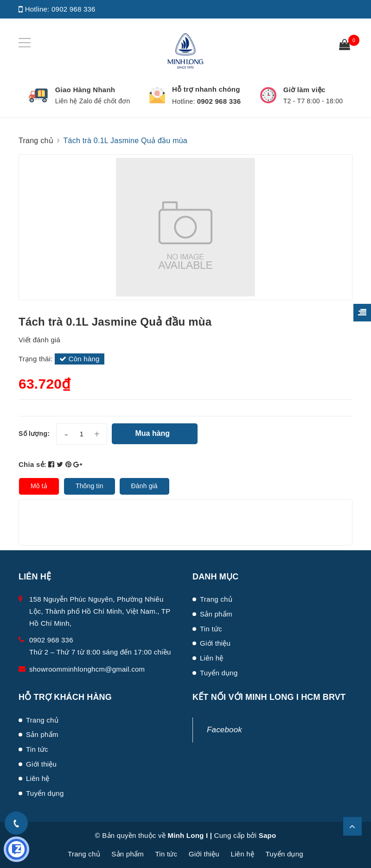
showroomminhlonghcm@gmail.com (87, 669)
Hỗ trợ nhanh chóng (206, 89)
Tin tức (211, 629)
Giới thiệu (215, 643)
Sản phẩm (216, 614)
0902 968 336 (74, 9)
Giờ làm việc (304, 90)
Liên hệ (212, 658)
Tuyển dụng (219, 673)
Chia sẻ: (32, 464)
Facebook (224, 730)
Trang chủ (216, 599)
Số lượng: (34, 434)
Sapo (268, 835)
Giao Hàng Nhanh (85, 90)
